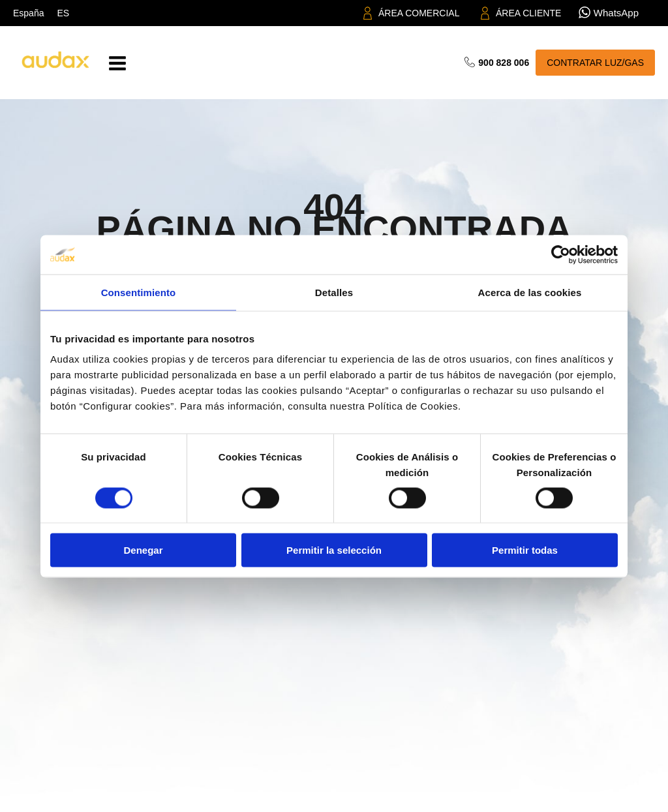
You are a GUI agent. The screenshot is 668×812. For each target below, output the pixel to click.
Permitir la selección (334, 550)
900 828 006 (504, 63)
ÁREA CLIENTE (528, 13)
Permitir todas (525, 550)
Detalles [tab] (334, 292)
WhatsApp (616, 13)
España (28, 13)
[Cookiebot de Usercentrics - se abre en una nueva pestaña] (561, 254)
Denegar (143, 550)
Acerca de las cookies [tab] (530, 292)
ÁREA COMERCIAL (419, 13)
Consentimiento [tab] (139, 292)
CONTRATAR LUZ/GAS (595, 63)
